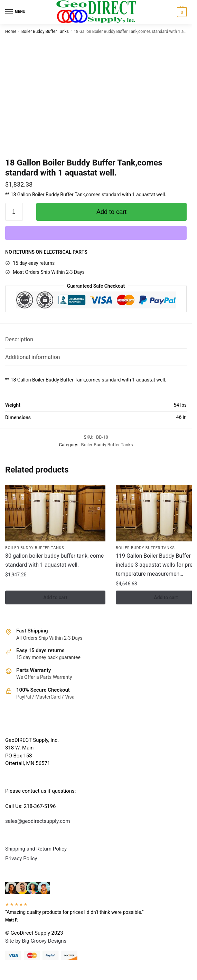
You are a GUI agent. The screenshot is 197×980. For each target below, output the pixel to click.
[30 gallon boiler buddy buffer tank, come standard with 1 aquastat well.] (55, 513)
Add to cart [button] (55, 597)
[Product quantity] (14, 212)
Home (11, 32)
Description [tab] (19, 339)
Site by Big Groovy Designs (36, 941)
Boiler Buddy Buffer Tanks (45, 32)
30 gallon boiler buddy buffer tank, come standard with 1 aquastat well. (54, 560)
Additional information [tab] (33, 357)
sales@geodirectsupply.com (38, 821)
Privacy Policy (21, 858)
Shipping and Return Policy (36, 849)
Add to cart (111, 212)
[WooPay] (96, 233)
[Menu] (16, 12)
